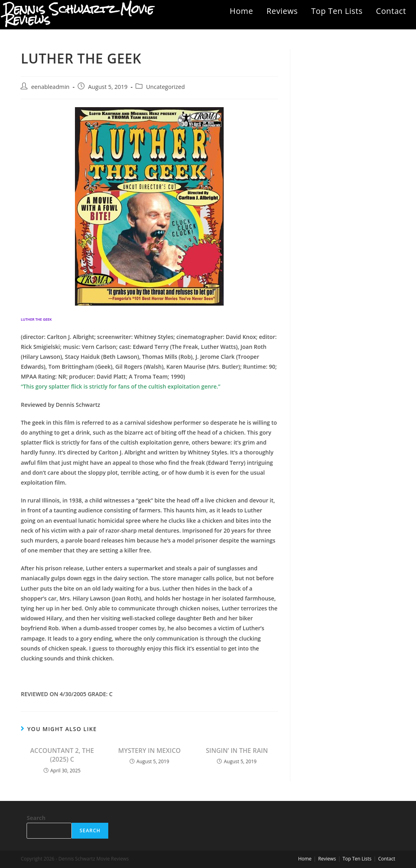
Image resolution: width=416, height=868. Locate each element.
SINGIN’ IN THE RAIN (237, 751)
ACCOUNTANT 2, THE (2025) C (62, 755)
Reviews (282, 11)
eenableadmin (50, 87)
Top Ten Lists (337, 11)
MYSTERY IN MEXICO (150, 751)
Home (241, 11)
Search (36, 818)
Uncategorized (165, 87)
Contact (391, 11)
